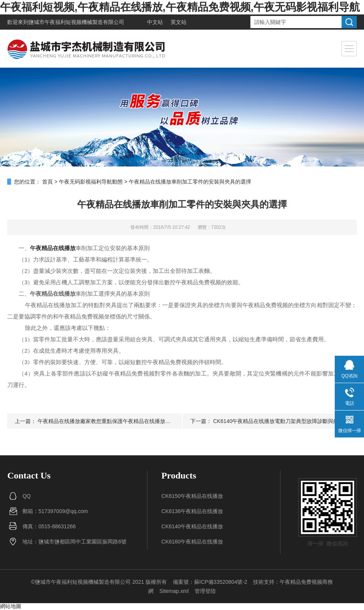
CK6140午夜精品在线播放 (192, 526)
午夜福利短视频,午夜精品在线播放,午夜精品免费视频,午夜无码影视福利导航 (180, 7)
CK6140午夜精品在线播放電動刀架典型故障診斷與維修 (279, 421)
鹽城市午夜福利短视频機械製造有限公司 (76, 22)
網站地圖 (11, 606)
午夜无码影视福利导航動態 (91, 182)
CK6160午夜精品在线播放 (192, 542)
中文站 (155, 22)
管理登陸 (205, 591)
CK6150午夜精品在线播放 (192, 496)
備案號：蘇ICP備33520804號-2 (210, 582)
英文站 (179, 22)
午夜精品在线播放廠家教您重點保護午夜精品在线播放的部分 (109, 421)
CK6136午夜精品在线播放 (192, 511)
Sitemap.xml (174, 591)
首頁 (47, 182)
